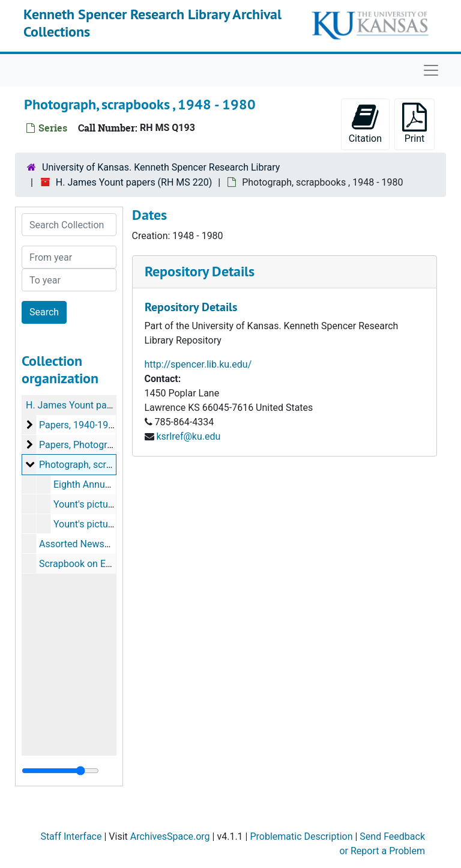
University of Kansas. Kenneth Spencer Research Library (161, 167)
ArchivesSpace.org (170, 836)
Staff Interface (71, 836)
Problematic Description (301, 836)
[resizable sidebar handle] (60, 771)
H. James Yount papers (76, 405)
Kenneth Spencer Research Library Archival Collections (152, 23)
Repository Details (200, 271)
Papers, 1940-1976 (79, 425)
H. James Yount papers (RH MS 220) (134, 182)
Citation (365, 123)
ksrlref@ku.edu (188, 436)
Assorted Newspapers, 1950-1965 (111, 544)
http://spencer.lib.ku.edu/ (198, 364)
